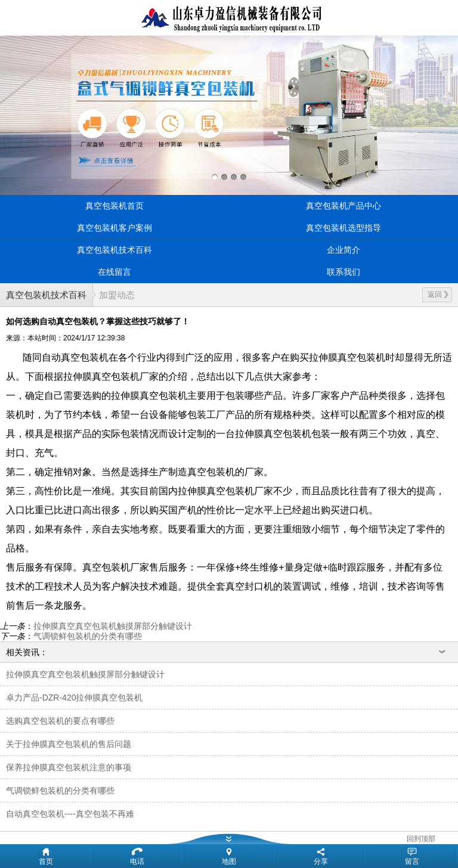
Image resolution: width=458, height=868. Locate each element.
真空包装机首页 (114, 206)
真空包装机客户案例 (114, 228)
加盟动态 (117, 295)
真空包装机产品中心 (343, 206)
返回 (438, 294)
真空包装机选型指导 (343, 228)
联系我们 (343, 272)
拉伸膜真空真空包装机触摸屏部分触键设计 (113, 626)
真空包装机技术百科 (114, 250)
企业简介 (343, 250)
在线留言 (114, 272)
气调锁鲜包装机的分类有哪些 (88, 636)
